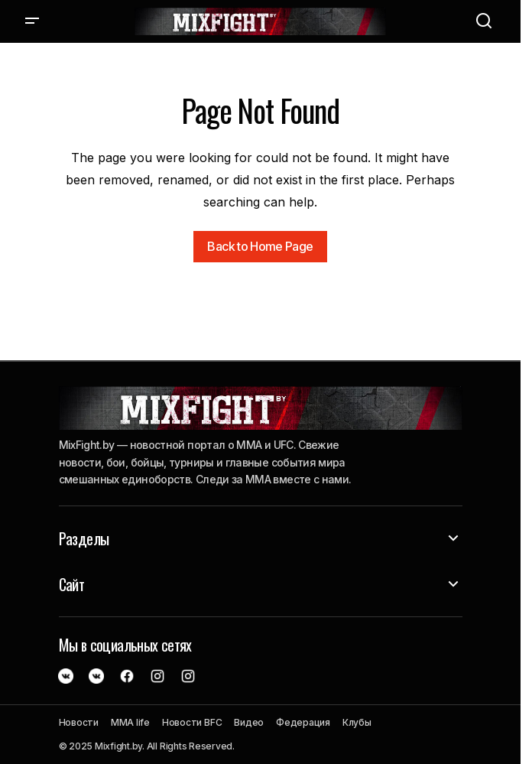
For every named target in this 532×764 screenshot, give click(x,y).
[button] (32, 21)
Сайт (72, 584)
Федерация (303, 722)
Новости (79, 722)
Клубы (357, 722)
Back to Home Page (260, 246)
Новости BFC (192, 722)
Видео (249, 722)
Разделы (84, 538)
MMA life (130, 722)
